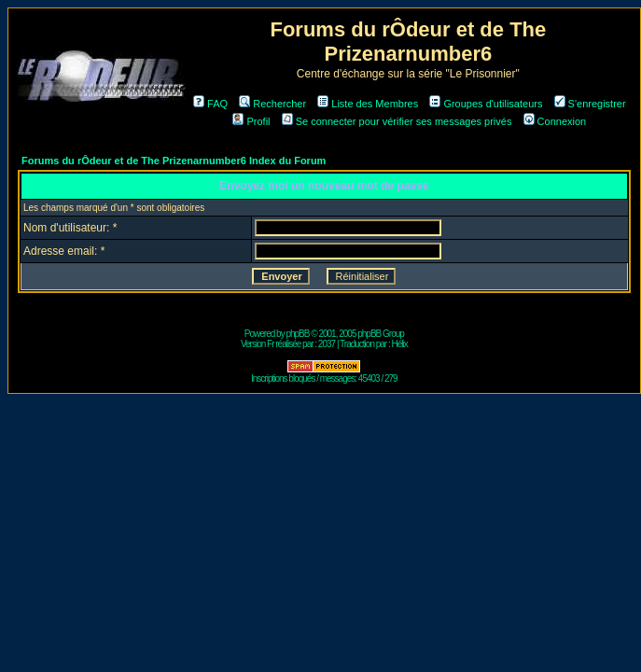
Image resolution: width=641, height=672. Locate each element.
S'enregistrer (590, 104)
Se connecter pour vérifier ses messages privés (397, 121)
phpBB (297, 334)
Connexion (555, 121)
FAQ (210, 104)
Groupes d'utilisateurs (486, 104)
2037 (327, 344)
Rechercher (272, 104)
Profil (251, 121)
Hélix (400, 344)
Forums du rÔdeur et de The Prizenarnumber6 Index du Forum (174, 161)
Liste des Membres (368, 104)
